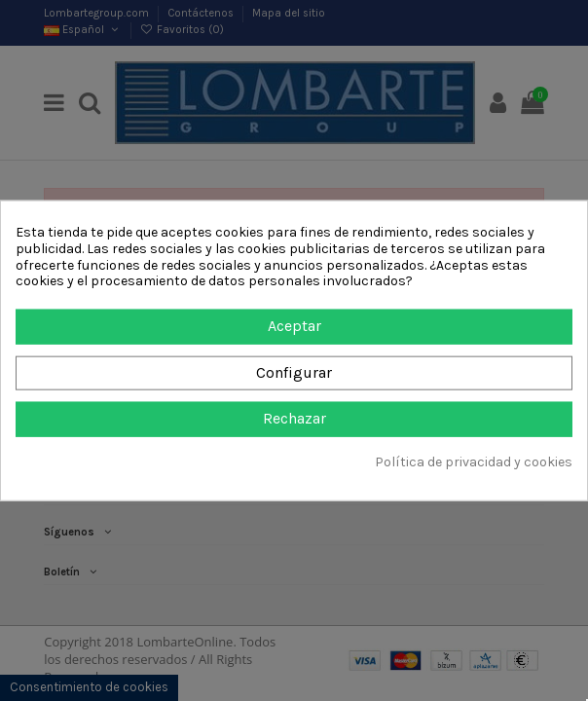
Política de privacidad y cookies (474, 462)
